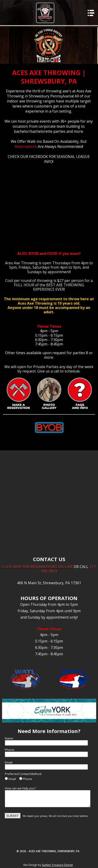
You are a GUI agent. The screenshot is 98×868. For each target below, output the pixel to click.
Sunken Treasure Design (57, 865)
